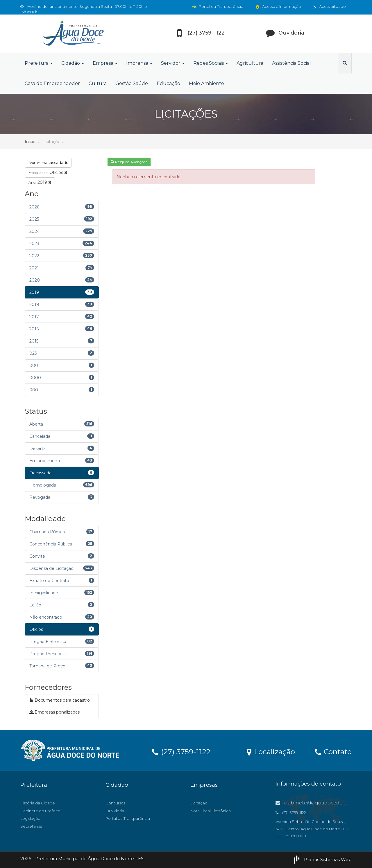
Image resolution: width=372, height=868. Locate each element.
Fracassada (48, 163)
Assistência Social (291, 63)
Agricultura (250, 63)
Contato (333, 751)
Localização (271, 751)
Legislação (30, 818)
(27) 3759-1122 (181, 751)
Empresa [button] (105, 63)
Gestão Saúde (132, 83)
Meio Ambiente (206, 83)
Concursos (115, 803)
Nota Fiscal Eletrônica (211, 811)
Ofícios (48, 172)
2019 (40, 182)
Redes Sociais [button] (211, 63)
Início (30, 142)
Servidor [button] (173, 63)
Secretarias (31, 826)
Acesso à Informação (278, 6)
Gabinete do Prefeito (40, 811)
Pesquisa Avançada (129, 162)
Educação (168, 83)
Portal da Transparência (217, 6)
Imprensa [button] (139, 63)
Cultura (98, 83)
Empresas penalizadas (54, 712)
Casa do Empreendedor (52, 83)
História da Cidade (38, 803)
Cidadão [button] (73, 63)
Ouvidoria (115, 811)
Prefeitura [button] (39, 63)
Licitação (199, 803)
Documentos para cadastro (60, 700)
